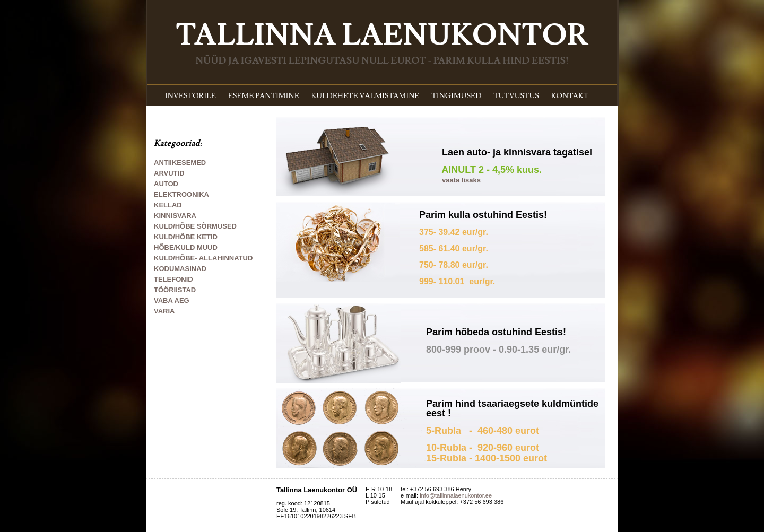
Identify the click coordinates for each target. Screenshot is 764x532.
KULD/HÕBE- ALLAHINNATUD (203, 258)
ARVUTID (169, 173)
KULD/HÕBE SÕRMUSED (195, 226)
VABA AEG (172, 300)
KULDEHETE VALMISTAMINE (366, 96)
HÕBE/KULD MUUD (186, 247)
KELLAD (168, 205)
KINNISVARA (175, 216)
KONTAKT (570, 96)
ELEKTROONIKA (181, 194)
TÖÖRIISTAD (175, 290)
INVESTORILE (190, 96)
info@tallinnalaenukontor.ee (456, 495)
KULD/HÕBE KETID (186, 237)
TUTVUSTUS (516, 96)
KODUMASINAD (180, 269)
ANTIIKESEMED (180, 163)
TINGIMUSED (456, 96)
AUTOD (166, 184)
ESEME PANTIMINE (264, 96)
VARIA (164, 311)
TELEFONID (173, 279)
